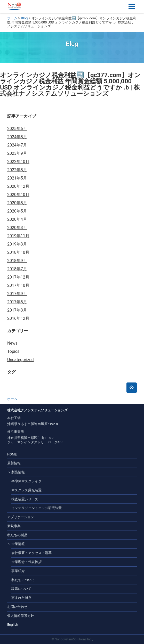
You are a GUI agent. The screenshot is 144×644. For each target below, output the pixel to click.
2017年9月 (17, 294)
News (12, 343)
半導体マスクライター (28, 481)
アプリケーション (21, 517)
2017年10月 (18, 285)
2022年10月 (18, 162)
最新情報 (14, 463)
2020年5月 (17, 211)
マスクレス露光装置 (26, 490)
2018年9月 (17, 261)
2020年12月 (18, 186)
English (13, 625)
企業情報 (18, 544)
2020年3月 (17, 228)
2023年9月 (17, 153)
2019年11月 (18, 236)
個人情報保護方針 (21, 616)
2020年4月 (17, 219)
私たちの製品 (17, 535)
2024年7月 (17, 145)
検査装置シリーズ (25, 499)
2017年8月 (17, 302)
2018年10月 (18, 252)
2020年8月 (17, 203)
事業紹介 (18, 571)
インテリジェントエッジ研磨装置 (37, 508)
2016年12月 (18, 318)
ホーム (12, 18)
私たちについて (23, 580)
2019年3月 (17, 244)
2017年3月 (17, 310)
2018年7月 (17, 269)
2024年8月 (17, 137)
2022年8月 (17, 170)
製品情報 (18, 472)
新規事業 (14, 526)
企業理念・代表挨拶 (26, 562)
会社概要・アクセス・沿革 (31, 553)
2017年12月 (18, 277)
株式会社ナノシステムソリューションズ (14, 6)
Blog (24, 18)
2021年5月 (17, 178)
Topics (13, 351)
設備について (21, 589)
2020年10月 (18, 195)
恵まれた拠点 (21, 598)
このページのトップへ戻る (132, 388)
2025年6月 (17, 129)
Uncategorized (21, 360)
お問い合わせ (17, 607)
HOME (12, 454)
